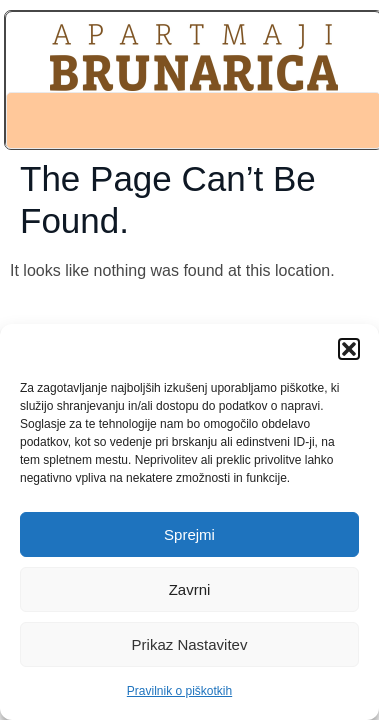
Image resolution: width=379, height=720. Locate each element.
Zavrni (190, 589)
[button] (349, 349)
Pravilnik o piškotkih (179, 691)
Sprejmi (189, 534)
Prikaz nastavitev (190, 644)
